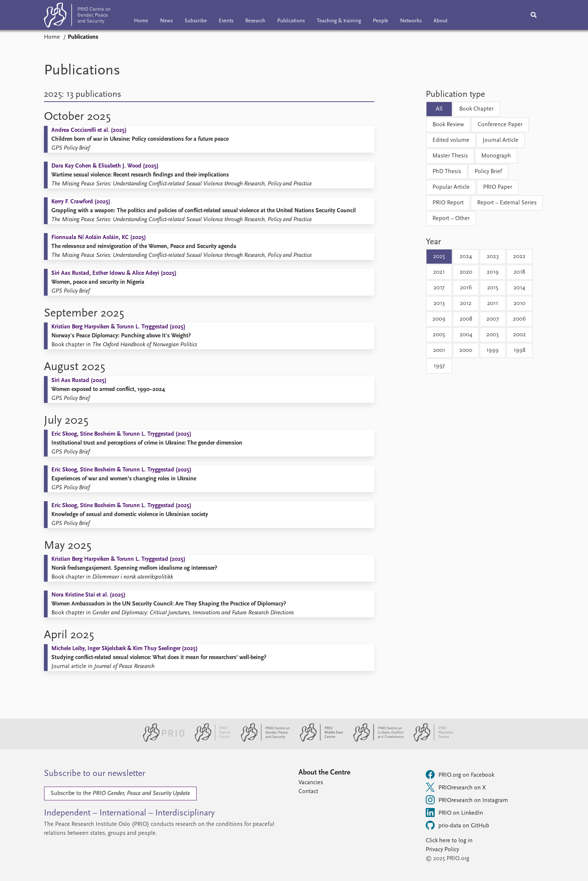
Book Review (448, 125)
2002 (520, 335)
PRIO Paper (498, 187)
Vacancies (311, 783)
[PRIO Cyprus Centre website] (210, 740)
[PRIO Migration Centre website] (429, 740)
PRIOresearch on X (456, 787)
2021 (439, 272)
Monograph (496, 156)
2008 (466, 319)
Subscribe (196, 21)
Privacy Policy (442, 850)
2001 (439, 350)
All (439, 109)
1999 (493, 350)
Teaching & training (339, 21)
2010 (520, 303)
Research (255, 21)
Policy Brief (488, 172)
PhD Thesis (447, 172)
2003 (493, 335)
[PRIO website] (161, 740)
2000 (466, 350)
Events (226, 21)
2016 (466, 288)
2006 (519, 319)
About (440, 21)
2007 (493, 319)
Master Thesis (450, 156)
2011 (493, 303)
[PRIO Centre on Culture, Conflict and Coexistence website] (375, 740)
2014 (519, 288)
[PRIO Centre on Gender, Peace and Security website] (262, 740)
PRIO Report (448, 203)
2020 (466, 272)
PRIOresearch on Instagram (467, 800)
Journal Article (501, 140)
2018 (519, 272)
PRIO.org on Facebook (460, 775)
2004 (466, 335)
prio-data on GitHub (457, 825)
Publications (291, 21)
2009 (439, 319)
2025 (439, 257)
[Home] (77, 17)
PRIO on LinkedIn (454, 812)
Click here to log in (449, 841)
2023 (493, 257)
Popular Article (451, 187)
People (381, 21)
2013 (439, 303)
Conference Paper (500, 125)
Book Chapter (476, 109)
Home (141, 21)
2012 (466, 303)
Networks (411, 21)
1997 (439, 366)
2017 (439, 288)
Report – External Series (507, 203)
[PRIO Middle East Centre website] (318, 740)
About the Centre (324, 773)
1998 (520, 350)
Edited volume (451, 140)
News (166, 21)
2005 (439, 335)
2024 (466, 257)
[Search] (534, 15)
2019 (493, 272)
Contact (308, 792)
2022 (519, 257)
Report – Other (451, 219)
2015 (493, 288)
